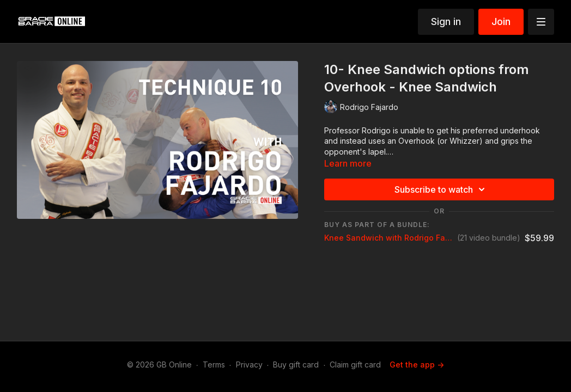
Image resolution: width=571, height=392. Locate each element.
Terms (214, 365)
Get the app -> (417, 365)
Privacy (249, 365)
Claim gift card (355, 365)
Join (501, 22)
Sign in (446, 22)
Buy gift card (296, 365)
